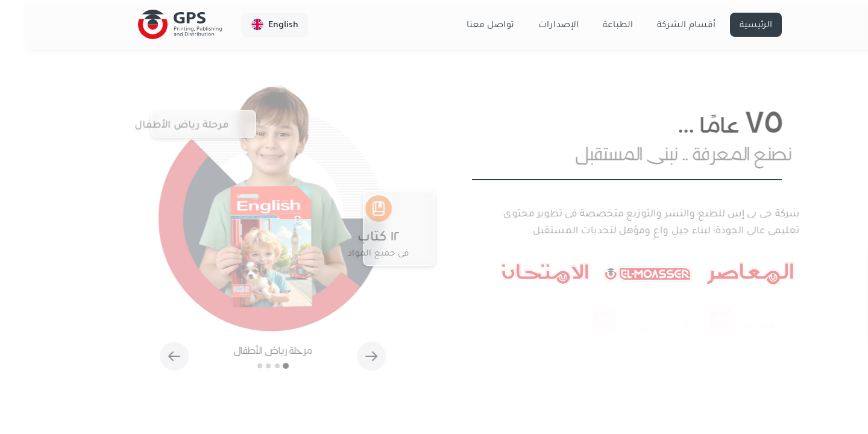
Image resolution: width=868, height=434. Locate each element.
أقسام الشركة (660, 25)
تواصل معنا (464, 25)
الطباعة (592, 25)
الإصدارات (533, 25)
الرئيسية (730, 25)
